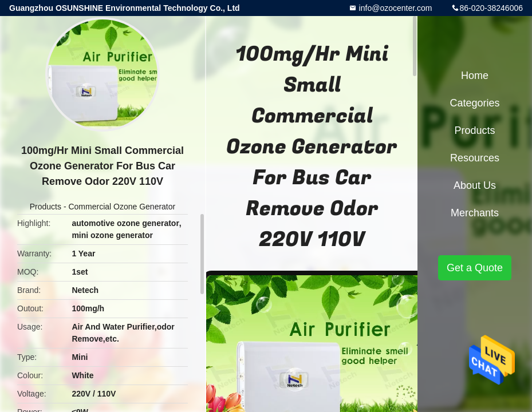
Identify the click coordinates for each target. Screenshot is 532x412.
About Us (475, 185)
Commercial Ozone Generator (122, 207)
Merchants (475, 213)
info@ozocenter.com (395, 8)
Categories (474, 103)
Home (475, 76)
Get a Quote (475, 268)
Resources (475, 158)
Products (46, 207)
